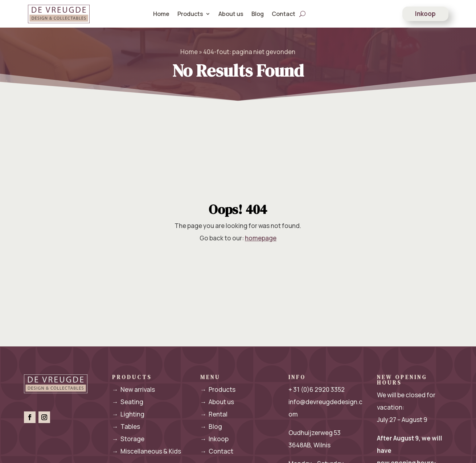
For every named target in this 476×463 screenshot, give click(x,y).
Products (190, 14)
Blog (258, 14)
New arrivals (134, 389)
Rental (214, 414)
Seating (128, 402)
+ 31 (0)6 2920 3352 (317, 389)
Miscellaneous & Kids (147, 451)
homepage (261, 238)
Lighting (128, 414)
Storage (128, 439)
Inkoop (425, 14)
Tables (126, 427)
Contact (284, 14)
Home (161, 14)
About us (231, 14)
